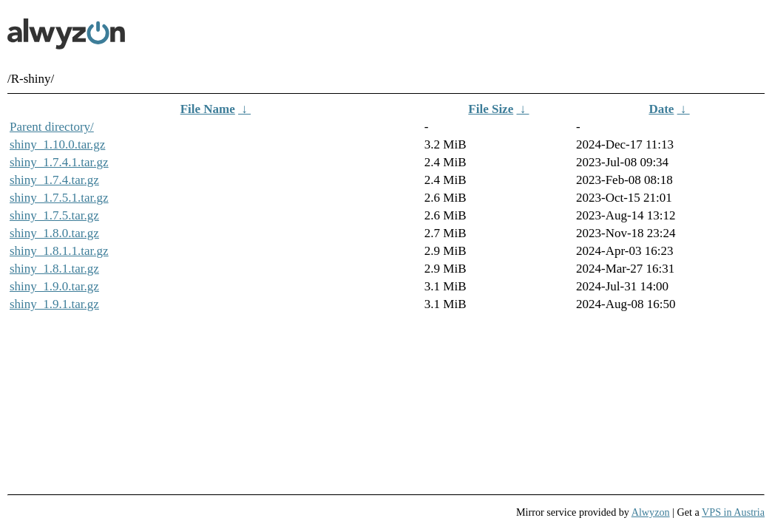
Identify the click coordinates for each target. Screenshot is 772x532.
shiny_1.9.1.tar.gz (54, 304)
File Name (208, 109)
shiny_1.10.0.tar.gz (57, 144)
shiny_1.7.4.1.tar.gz (59, 162)
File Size (491, 109)
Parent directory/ (52, 127)
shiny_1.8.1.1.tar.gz (59, 251)
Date (661, 109)
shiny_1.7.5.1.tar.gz (59, 198)
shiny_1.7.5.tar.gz (54, 215)
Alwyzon (651, 512)
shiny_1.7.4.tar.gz (54, 180)
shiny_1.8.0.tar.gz (54, 233)
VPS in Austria (733, 512)
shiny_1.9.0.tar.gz (54, 286)
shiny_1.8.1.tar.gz (54, 269)
